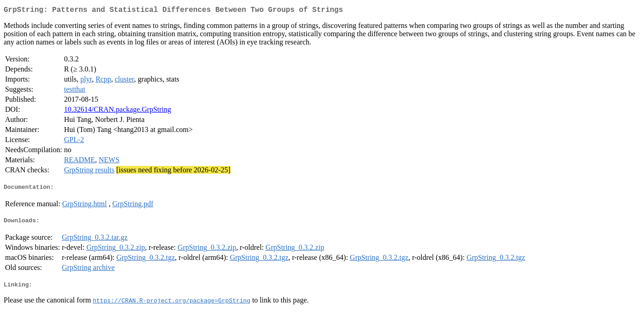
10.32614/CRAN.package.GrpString (117, 111)
